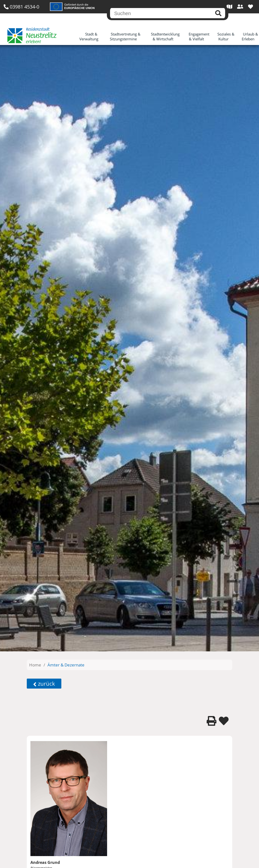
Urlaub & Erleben (250, 36)
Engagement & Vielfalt (199, 36)
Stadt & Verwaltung (89, 36)
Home (35, 665)
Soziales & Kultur (226, 36)
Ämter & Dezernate (66, 665)
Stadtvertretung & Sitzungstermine (125, 36)
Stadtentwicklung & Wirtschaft (165, 36)
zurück (44, 684)
